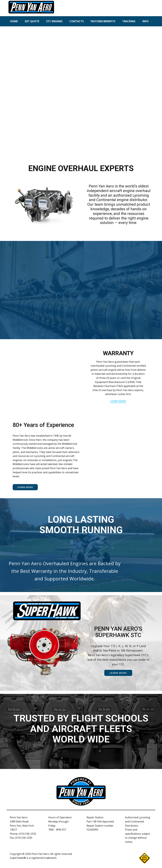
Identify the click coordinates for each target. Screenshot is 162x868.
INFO (145, 21)
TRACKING (129, 21)
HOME (14, 21)
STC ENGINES (54, 21)
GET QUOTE (32, 21)
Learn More (25, 487)
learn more (118, 401)
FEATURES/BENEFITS (103, 21)
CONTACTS (77, 21)
